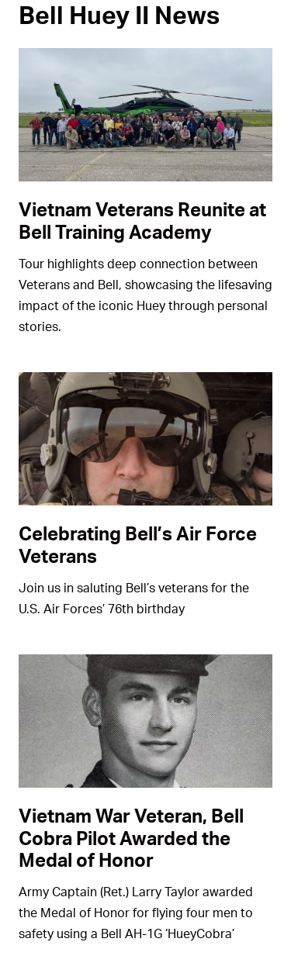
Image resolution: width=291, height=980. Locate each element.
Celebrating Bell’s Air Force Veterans (138, 544)
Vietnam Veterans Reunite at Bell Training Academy (142, 220)
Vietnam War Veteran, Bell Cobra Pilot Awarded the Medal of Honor (131, 838)
